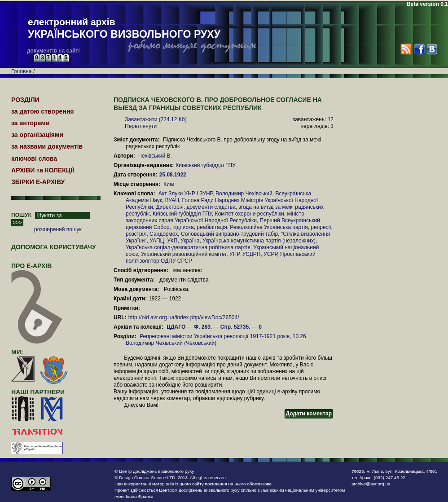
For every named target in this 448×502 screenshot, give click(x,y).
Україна (190, 241)
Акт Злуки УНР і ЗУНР (186, 194)
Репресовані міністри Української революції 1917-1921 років (215, 336)
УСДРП (252, 254)
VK (432, 49)
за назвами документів (47, 146)
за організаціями (37, 135)
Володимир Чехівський (244, 194)
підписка (183, 227)
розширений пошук (58, 229)
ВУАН (172, 200)
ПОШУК (21, 215)
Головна (22, 71)
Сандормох (164, 234)
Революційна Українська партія (269, 227)
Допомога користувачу (54, 247)
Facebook (419, 49)
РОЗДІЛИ (25, 100)
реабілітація (212, 227)
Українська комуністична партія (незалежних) (259, 241)
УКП (172, 241)
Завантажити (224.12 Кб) (156, 119)
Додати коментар (309, 414)
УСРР (270, 254)
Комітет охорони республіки (250, 214)
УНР (234, 254)
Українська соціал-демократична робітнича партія (188, 247)
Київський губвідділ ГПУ (206, 165)
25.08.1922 (173, 175)
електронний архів (124, 29)
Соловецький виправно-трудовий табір (229, 234)
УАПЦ (157, 241)
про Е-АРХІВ (37, 270)
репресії (321, 227)
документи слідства (211, 207)
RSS (406, 49)
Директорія (169, 207)
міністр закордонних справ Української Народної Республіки (215, 217)
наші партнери (38, 392)
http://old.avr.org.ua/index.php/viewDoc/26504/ (184, 317)
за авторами (30, 123)
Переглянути (141, 126)
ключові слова (34, 159)
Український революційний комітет (184, 254)
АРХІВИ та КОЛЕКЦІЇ (43, 170)
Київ (169, 184)
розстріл (136, 234)
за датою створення (43, 111)
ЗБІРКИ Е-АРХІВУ (38, 182)
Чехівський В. (155, 156)
